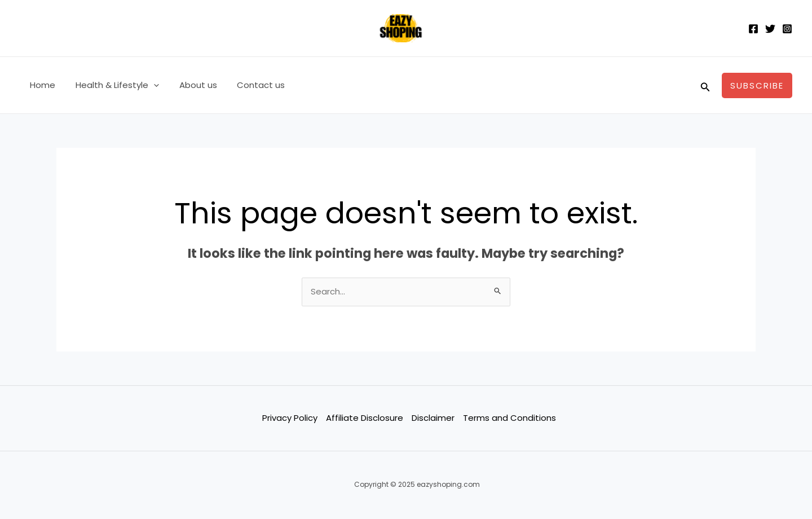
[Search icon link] (705, 85)
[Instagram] (787, 29)
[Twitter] (770, 29)
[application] (149, 85)
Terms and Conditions (509, 418)
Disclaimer (433, 418)
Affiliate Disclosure (365, 418)
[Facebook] (753, 29)
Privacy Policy (290, 418)
